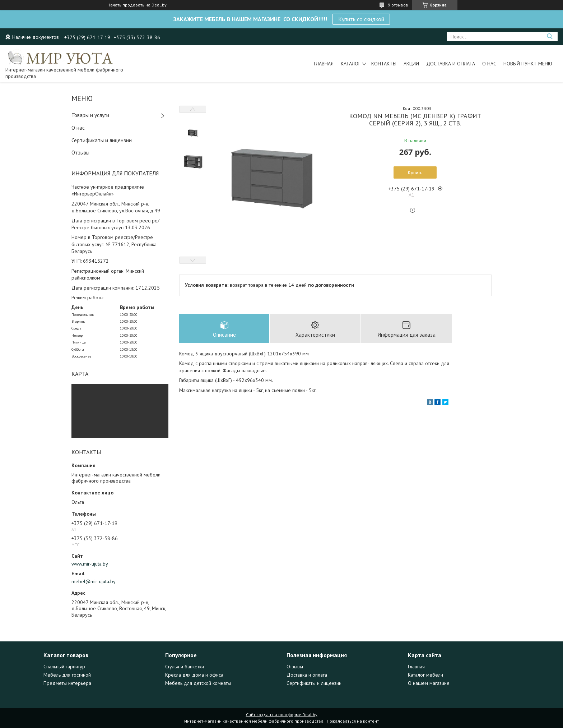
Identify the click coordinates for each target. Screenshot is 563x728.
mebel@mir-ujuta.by (94, 581)
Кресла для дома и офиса (194, 675)
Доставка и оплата (451, 64)
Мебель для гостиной (67, 675)
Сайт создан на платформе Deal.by (282, 715)
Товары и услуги (90, 115)
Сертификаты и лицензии (102, 140)
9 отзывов (398, 5)
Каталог (351, 64)
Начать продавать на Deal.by (137, 5)
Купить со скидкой (361, 19)
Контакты (384, 64)
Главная (324, 64)
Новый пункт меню (528, 64)
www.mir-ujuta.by (90, 564)
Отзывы (80, 153)
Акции (411, 64)
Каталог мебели (425, 675)
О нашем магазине (429, 683)
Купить (415, 172)
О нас (489, 64)
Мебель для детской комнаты (198, 683)
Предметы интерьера (67, 683)
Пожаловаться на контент (353, 721)
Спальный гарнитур (64, 667)
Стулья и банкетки (185, 667)
